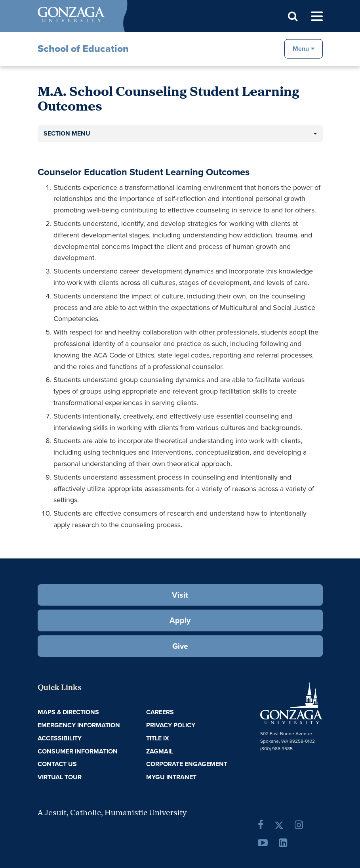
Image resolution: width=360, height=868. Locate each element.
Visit (180, 595)
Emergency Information (79, 725)
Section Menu (67, 133)
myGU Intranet (171, 777)
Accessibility (60, 738)
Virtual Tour (60, 777)
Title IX (158, 738)
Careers (160, 712)
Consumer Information (78, 751)
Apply (180, 620)
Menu (301, 48)
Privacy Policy (171, 725)
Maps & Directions (68, 712)
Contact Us (57, 764)
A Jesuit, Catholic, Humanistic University (112, 813)
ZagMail (160, 751)
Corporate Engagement (187, 764)
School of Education (83, 49)
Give (180, 646)
